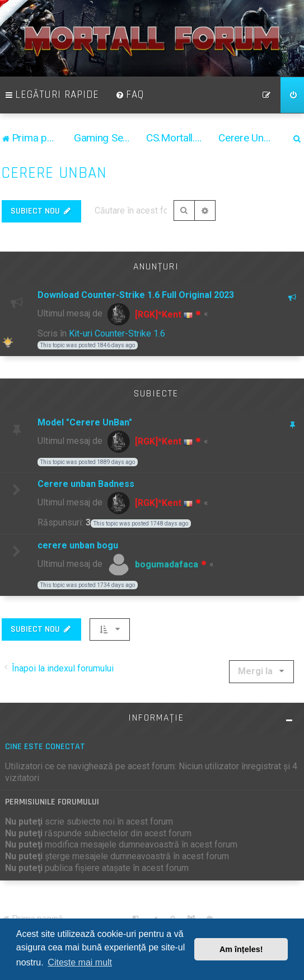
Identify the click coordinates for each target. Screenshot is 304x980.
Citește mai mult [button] (80, 962)
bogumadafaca (167, 564)
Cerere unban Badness (86, 484)
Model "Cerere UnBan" (85, 422)
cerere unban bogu (78, 545)
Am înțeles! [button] (241, 949)
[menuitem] (130, 95)
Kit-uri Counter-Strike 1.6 (117, 333)
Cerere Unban (54, 173)
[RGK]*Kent (158, 314)
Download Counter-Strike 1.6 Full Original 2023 (136, 295)
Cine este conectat (45, 747)
